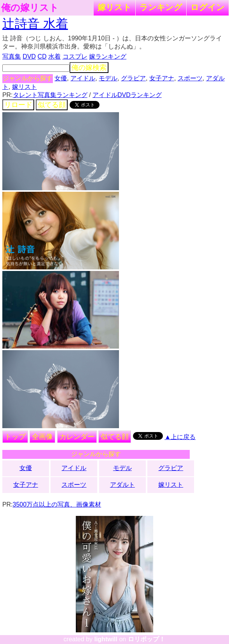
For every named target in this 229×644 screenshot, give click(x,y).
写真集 (12, 56)
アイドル (83, 78)
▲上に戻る (180, 437)
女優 (61, 78)
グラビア (133, 78)
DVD (29, 56)
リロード (18, 105)
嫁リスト (114, 7)
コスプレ (75, 56)
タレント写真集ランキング (50, 95)
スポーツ (190, 78)
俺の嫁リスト (30, 8)
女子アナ (162, 78)
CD (42, 56)
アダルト (122, 485)
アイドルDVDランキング (127, 95)
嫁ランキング (108, 56)
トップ (15, 437)
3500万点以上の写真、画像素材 (57, 504)
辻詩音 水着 (35, 24)
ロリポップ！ (147, 639)
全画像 (42, 437)
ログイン (208, 7)
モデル (108, 78)
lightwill (106, 639)
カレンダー (77, 437)
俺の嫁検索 (89, 68)
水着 (54, 56)
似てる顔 (52, 105)
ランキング (161, 7)
